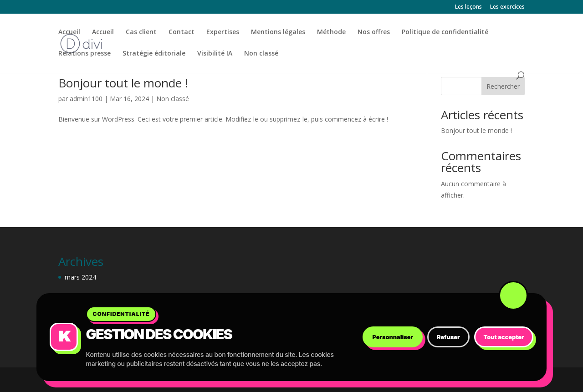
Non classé (261, 54)
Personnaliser (392, 337)
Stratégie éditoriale (154, 54)
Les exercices (507, 7)
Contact (182, 32)
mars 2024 (80, 277)
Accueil (69, 32)
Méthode (331, 32)
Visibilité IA (215, 54)
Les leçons (468, 7)
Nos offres (374, 32)
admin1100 (86, 99)
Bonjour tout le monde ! (123, 83)
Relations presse (84, 54)
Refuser (448, 337)
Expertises (223, 32)
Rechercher (503, 86)
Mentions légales (278, 32)
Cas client (141, 32)
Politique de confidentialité (445, 32)
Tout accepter (504, 337)
